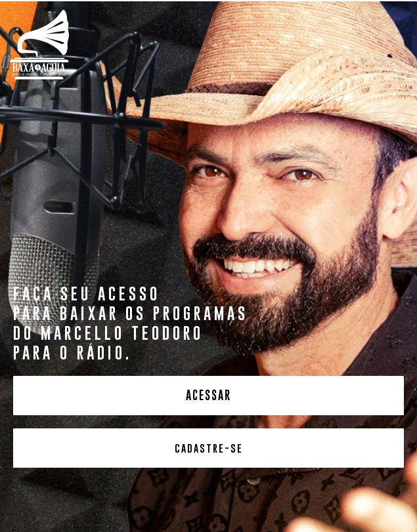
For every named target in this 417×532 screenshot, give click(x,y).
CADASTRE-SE (209, 448)
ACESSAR (208, 395)
